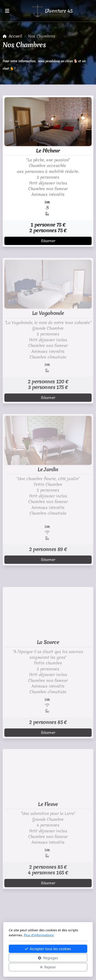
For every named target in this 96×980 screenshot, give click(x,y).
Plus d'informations (39, 935)
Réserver (48, 241)
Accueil (15, 36)
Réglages (48, 958)
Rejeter (48, 967)
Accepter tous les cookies (48, 949)
